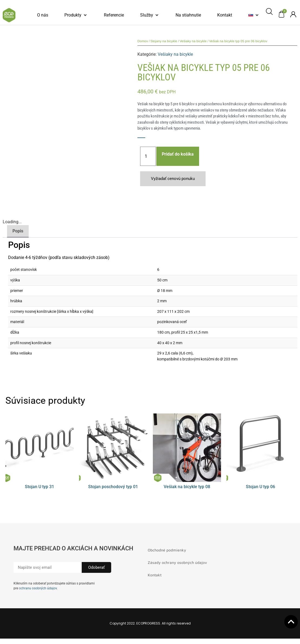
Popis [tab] (18, 231)
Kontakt (155, 575)
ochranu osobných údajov (38, 588)
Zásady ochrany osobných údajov (177, 562)
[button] (76, 15)
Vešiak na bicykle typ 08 (187, 487)
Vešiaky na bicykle (193, 41)
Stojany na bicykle (164, 41)
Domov (143, 41)
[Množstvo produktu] (148, 156)
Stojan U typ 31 (39, 487)
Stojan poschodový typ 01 (113, 487)
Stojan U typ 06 (261, 487)
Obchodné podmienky (167, 550)
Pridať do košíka (178, 154)
